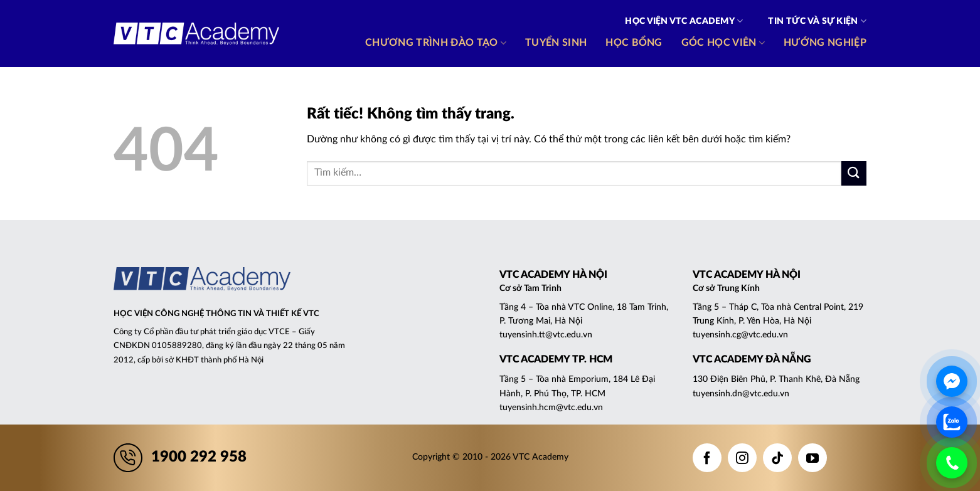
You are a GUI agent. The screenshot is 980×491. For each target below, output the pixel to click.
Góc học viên (723, 43)
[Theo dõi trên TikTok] (777, 458)
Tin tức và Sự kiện (817, 21)
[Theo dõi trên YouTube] (812, 458)
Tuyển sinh (556, 43)
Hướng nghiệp (825, 43)
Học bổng (634, 43)
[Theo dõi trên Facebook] (707, 458)
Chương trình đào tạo (436, 43)
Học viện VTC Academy (684, 21)
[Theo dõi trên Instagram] (742, 458)
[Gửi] (854, 173)
